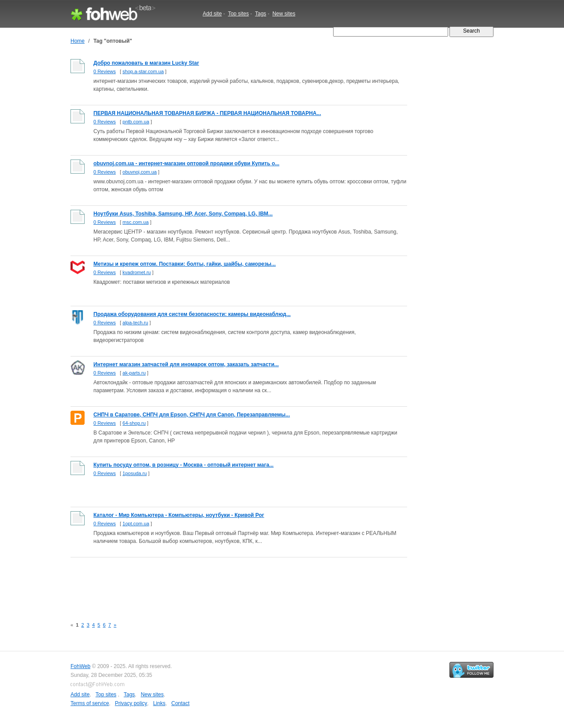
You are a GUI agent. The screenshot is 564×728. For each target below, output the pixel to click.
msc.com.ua (135, 222)
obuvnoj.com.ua (140, 172)
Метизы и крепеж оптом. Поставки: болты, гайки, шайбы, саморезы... (185, 264)
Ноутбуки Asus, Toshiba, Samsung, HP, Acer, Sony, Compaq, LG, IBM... (183, 214)
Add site (212, 14)
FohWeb (80, 666)
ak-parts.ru (134, 373)
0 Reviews (105, 71)
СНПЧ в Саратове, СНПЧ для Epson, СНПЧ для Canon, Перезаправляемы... (192, 415)
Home (78, 41)
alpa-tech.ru (135, 323)
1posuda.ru (135, 473)
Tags (261, 14)
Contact (180, 703)
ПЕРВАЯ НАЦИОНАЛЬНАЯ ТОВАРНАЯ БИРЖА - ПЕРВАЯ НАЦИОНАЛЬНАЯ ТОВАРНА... (207, 113)
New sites (284, 14)
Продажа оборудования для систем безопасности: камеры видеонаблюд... (192, 314)
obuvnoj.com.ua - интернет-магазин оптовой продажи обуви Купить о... (186, 163)
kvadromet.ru (137, 272)
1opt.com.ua (136, 524)
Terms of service (90, 703)
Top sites (238, 14)
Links (159, 703)
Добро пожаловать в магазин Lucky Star (146, 63)
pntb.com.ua (136, 122)
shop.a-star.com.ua (143, 71)
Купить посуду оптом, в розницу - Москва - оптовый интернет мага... (184, 465)
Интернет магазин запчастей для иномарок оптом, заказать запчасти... (186, 364)
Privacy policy (131, 703)
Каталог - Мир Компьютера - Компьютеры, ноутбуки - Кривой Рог (179, 515)
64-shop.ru (134, 423)
